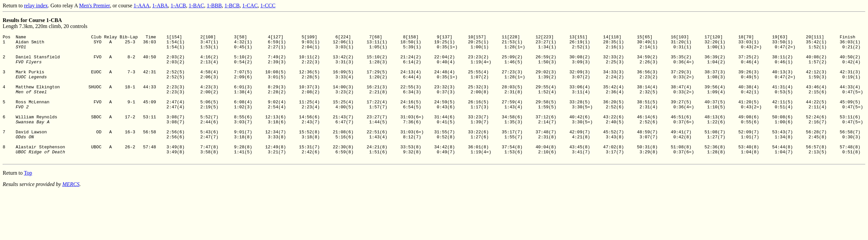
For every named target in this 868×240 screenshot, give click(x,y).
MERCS (71, 209)
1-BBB (214, 5)
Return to (13, 5)
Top (28, 198)
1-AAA (142, 5)
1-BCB (232, 5)
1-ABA (160, 5)
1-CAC (250, 5)
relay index (36, 5)
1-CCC (268, 5)
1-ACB (178, 5)
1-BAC (196, 5)
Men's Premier (94, 5)
